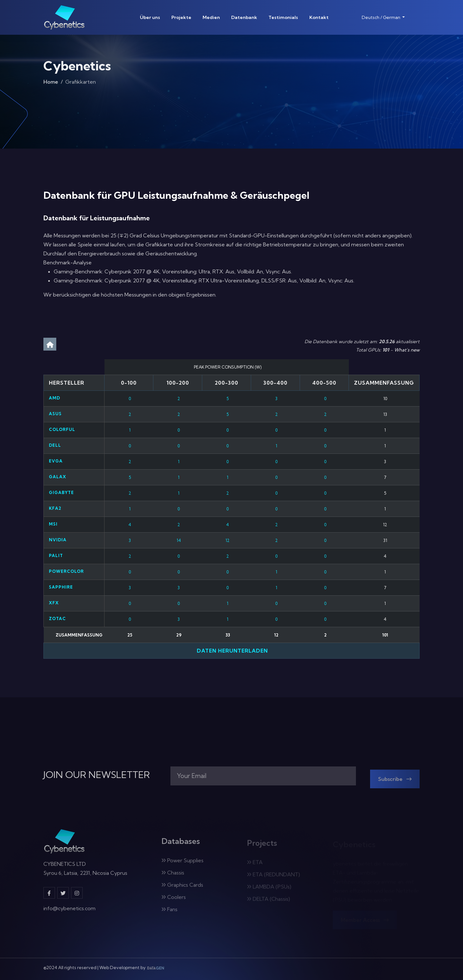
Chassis (173, 876)
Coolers (174, 901)
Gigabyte (61, 492)
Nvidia (58, 540)
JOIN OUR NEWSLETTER (97, 775)
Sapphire (61, 587)
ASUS (55, 414)
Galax (58, 477)
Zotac (57, 618)
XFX (54, 603)
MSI (53, 524)
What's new (407, 350)
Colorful (62, 429)
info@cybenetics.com (69, 911)
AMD (54, 398)
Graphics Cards (182, 888)
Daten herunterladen (232, 651)
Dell (55, 445)
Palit (56, 555)
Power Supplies (182, 864)
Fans (169, 913)
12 (227, 540)
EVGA (56, 461)
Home (51, 84)
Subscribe (395, 783)
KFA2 (55, 508)
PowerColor (66, 571)
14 (179, 540)
